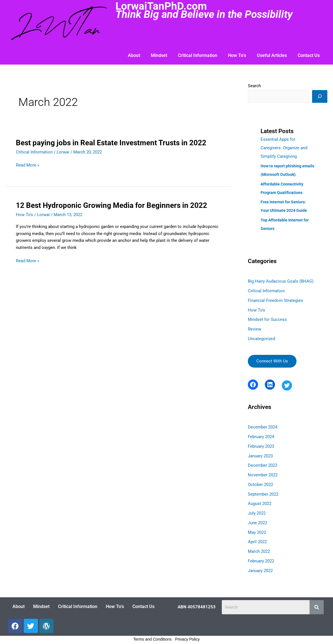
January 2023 (260, 456)
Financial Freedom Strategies (275, 300)
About (134, 55)
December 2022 (263, 465)
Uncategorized (261, 339)
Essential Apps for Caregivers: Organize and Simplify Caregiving (284, 148)
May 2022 (257, 532)
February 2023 (261, 446)
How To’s (237, 55)
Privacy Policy (187, 639)
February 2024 (261, 437)
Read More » (28, 165)
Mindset (159, 55)
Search (254, 86)
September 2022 (263, 494)
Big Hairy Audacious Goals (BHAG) (281, 281)
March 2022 (259, 551)
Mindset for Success (267, 319)
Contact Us (309, 55)
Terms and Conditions (152, 639)
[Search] (320, 96)
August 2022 (260, 504)
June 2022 (257, 523)
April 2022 (257, 542)
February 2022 (261, 561)
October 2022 (260, 485)
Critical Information (198, 55)
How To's (24, 215)
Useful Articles (272, 55)
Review (254, 329)
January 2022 (260, 571)
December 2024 (263, 427)
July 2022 (257, 513)
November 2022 (263, 475)
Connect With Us (272, 361)
